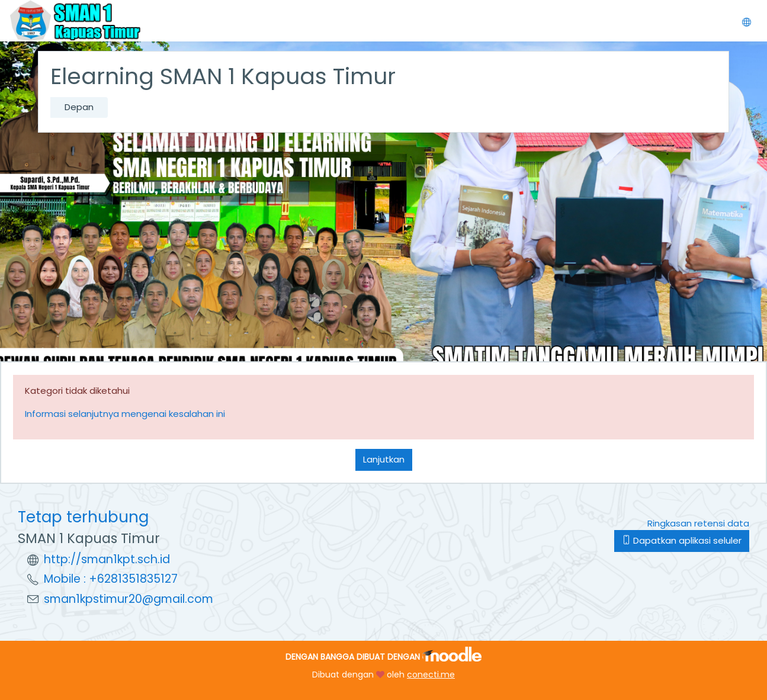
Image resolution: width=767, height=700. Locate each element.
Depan (79, 107)
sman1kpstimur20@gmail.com (129, 599)
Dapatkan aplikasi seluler (682, 540)
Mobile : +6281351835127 (111, 579)
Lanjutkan (384, 459)
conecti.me (431, 675)
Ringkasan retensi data (698, 523)
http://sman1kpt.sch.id (107, 559)
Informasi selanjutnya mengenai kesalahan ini (125, 414)
